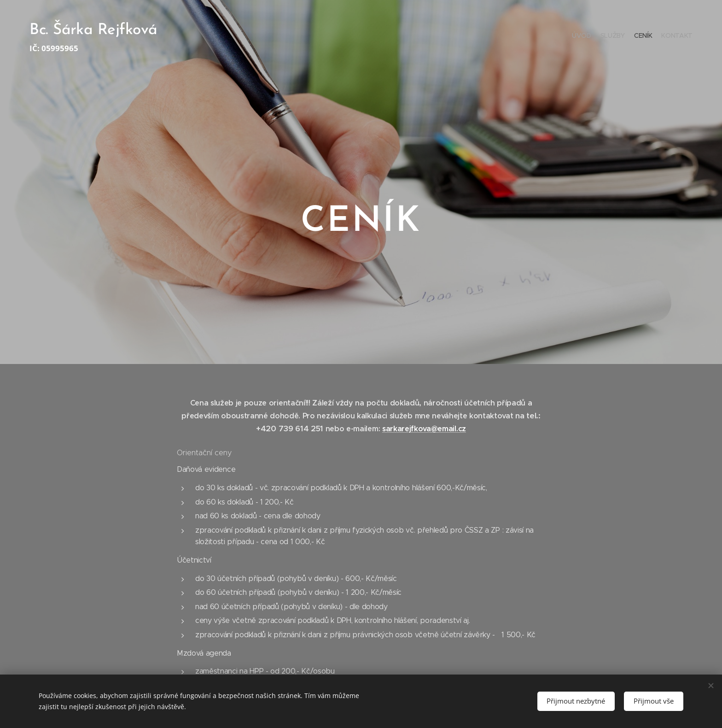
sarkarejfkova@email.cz (424, 429)
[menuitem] (666, 37)
